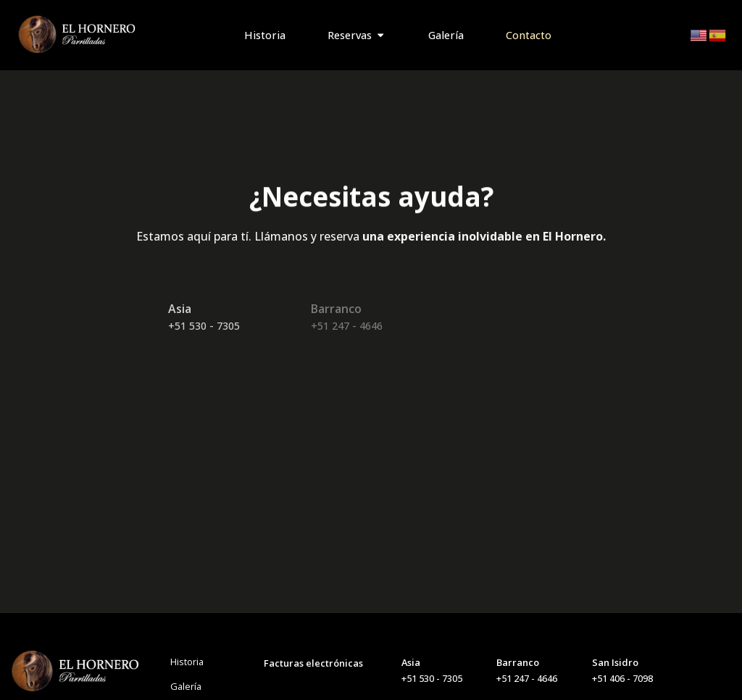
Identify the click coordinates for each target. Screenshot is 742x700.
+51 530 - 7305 (204, 326)
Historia (187, 662)
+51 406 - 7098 (622, 678)
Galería (186, 686)
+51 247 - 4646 (347, 326)
